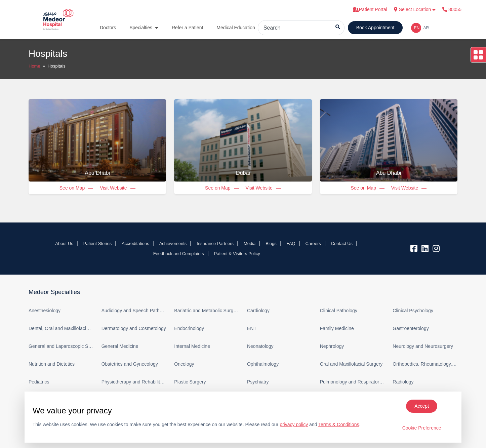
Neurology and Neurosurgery (423, 346)
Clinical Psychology (413, 311)
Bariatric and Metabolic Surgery (207, 311)
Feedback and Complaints (179, 254)
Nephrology (332, 346)
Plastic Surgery (190, 382)
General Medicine (120, 346)
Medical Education (236, 28)
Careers (313, 243)
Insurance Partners (215, 243)
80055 (452, 9)
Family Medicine (337, 328)
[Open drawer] (478, 55)
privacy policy (294, 424)
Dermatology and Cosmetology (134, 328)
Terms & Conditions (339, 424)
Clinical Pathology (339, 311)
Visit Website (113, 188)
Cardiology (258, 311)
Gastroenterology (411, 328)
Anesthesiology (45, 311)
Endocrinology (189, 328)
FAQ (291, 243)
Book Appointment (375, 28)
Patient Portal (370, 9)
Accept (422, 406)
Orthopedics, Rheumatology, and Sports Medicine (425, 364)
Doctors (108, 28)
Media (250, 243)
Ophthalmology (263, 364)
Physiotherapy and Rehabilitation (134, 382)
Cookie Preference (422, 428)
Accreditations (135, 243)
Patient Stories (98, 243)
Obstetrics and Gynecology (130, 364)
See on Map (72, 188)
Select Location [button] (415, 10)
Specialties (141, 28)
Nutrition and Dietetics (52, 364)
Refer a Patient (187, 28)
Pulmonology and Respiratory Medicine (352, 382)
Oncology (184, 364)
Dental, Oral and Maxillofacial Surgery (61, 328)
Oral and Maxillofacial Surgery (351, 364)
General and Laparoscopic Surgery (61, 346)
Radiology (403, 382)
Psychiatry (258, 382)
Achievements (173, 243)
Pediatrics (39, 382)
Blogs (271, 243)
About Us (64, 243)
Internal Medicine (192, 346)
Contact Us (342, 243)
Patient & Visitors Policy (237, 254)
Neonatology (260, 346)
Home (34, 66)
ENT (252, 328)
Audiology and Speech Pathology (134, 311)
